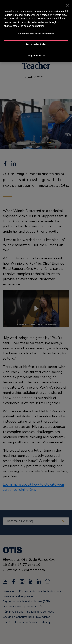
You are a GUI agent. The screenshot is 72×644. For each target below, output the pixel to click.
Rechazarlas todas (36, 44)
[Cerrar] (67, 5)
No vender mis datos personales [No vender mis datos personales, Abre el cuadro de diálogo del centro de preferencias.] (36, 34)
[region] (36, 31)
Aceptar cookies (36, 55)
